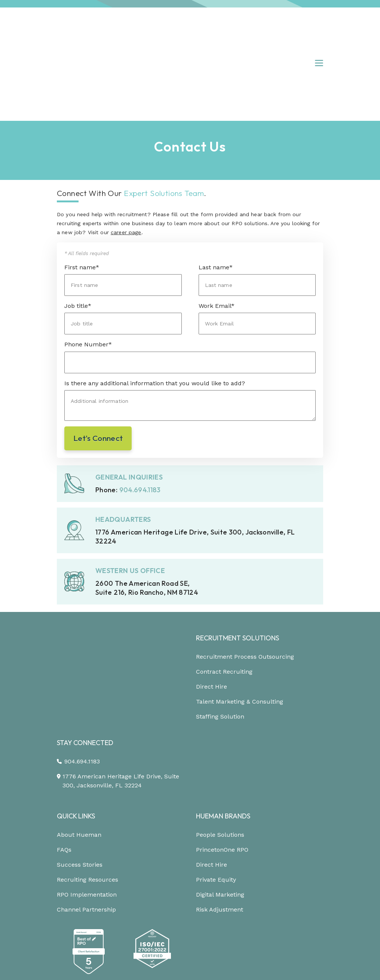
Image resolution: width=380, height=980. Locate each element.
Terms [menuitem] (147, 932)
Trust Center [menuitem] (186, 932)
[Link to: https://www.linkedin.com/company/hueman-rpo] (156, 965)
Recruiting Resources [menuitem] (88, 747)
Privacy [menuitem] (115, 932)
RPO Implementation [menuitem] (87, 762)
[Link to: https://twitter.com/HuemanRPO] (198, 965)
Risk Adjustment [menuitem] (220, 777)
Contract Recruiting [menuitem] (224, 605)
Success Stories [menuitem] (80, 732)
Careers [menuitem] (264, 932)
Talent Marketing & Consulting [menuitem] (240, 635)
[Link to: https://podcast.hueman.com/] (240, 965)
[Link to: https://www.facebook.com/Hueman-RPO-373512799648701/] (138, 965)
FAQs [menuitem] (64, 717)
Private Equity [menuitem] (216, 747)
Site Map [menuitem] (228, 932)
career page (126, 166)
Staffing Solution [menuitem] (220, 650)
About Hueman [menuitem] (79, 702)
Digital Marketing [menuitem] (220, 762)
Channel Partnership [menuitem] (86, 777)
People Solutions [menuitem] (220, 702)
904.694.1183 (140, 424)
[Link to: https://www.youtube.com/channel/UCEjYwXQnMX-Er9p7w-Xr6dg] (219, 965)
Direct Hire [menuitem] (212, 620)
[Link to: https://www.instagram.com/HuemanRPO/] (177, 965)
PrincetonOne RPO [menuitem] (222, 717)
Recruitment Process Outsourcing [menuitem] (245, 590)
